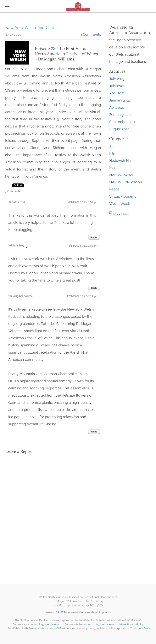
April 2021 (117, 107)
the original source (21, 296)
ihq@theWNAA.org (50, 624)
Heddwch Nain (121, 161)
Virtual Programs (123, 196)
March (114, 168)
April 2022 (117, 93)
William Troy (16, 245)
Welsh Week (120, 204)
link (28, 204)
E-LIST (59, 612)
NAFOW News (121, 175)
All (111, 146)
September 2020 (123, 122)
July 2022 (117, 86)
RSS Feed (121, 214)
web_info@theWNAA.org (102, 624)
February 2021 (121, 115)
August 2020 (119, 129)
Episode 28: (46, 49)
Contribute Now (140, 628)
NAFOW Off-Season (126, 182)
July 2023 (117, 79)
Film (113, 153)
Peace (114, 189)
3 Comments (90, 34)
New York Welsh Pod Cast (30, 28)
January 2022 (120, 100)
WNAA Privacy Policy (131, 624)
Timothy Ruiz (17, 202)
